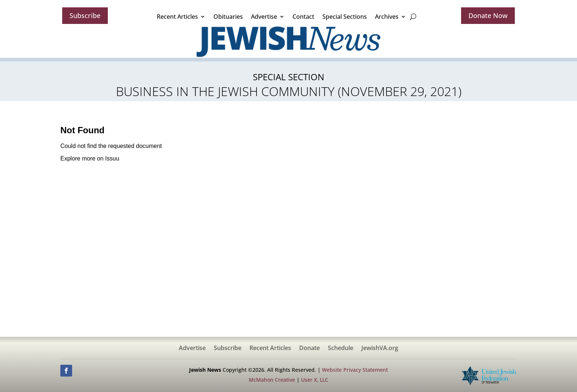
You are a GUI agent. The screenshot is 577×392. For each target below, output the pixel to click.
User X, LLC (315, 380)
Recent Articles (177, 17)
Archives (387, 17)
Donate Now (488, 15)
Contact (303, 17)
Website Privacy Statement (355, 370)
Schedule (341, 349)
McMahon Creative (272, 380)
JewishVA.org (380, 349)
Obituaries (228, 17)
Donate (309, 349)
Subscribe (85, 15)
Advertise (264, 17)
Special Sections (345, 17)
